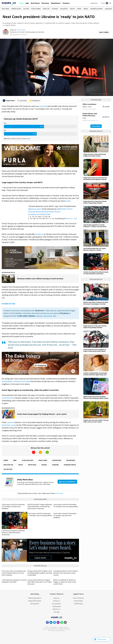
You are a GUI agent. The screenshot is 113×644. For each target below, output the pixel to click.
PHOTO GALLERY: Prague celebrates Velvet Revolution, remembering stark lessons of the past (40, 506)
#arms (6, 460)
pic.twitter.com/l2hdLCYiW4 (39, 214)
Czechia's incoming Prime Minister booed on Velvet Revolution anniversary (13, 533)
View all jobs (96, 126)
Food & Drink (36, 9)
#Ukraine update (70, 465)
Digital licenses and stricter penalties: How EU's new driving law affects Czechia (96, 397)
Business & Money (96, 9)
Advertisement (75, 143)
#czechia (32, 212)
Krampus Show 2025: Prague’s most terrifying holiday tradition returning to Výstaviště (40, 573)
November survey (9, 425)
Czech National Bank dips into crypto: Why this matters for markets (95, 249)
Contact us (56, 601)
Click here (59, 493)
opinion (10, 422)
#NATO (21, 465)
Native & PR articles (35, 601)
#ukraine (45, 212)
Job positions (35, 604)
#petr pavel (32, 465)
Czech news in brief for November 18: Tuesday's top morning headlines (66, 505)
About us (57, 598)
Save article (22, 101)
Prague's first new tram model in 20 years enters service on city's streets (96, 421)
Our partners (56, 604)
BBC (55, 316)
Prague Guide (16, 9)
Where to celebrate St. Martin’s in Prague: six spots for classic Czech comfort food (65, 582)
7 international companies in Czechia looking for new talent (14, 581)
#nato (52, 212)
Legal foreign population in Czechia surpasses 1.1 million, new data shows (95, 226)
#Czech (70, 209)
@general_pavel (35, 209)
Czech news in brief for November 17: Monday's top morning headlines (40, 514)
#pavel (38, 212)
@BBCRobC (62, 209)
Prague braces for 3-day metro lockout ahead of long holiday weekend (95, 202)
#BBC (15, 460)
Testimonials (57, 606)
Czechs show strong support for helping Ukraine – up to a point (42, 414)
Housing (55, 9)
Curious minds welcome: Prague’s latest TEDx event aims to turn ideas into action (40, 582)
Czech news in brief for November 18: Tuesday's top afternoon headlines (13, 506)
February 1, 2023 (72, 219)
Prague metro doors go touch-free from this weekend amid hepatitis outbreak (95, 179)
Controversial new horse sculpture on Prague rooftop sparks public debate (95, 350)
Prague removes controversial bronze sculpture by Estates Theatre (95, 155)
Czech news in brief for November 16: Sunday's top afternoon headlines (65, 515)
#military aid (8, 465)
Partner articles (40, 566)
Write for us (56, 609)
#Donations (57, 460)
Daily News (5, 9)
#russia (57, 212)
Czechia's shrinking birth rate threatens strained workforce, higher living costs (95, 374)
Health (72, 9)
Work (79, 9)
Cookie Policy (78, 604)
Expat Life (46, 9)
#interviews (71, 460)
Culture (26, 9)
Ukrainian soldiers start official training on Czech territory (40, 279)
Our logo (57, 612)
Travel (86, 9)
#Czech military (28, 460)
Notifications (35, 101)
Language (108, 9)
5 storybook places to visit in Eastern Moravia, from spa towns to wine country (66, 573)
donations (39, 234)
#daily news (43, 460)
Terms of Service (78, 598)
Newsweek (48, 316)
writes (68, 201)
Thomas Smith (21, 30)
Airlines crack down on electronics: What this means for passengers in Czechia (96, 303)
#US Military (8, 469)
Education (64, 9)
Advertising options (35, 598)
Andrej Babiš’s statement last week (16, 381)
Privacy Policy (78, 601)
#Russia (44, 465)
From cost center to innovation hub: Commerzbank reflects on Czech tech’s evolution (14, 573)
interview (43, 106)
